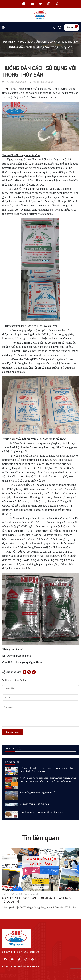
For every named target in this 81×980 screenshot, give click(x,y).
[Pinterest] (29, 672)
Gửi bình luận (13, 732)
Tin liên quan (41, 838)
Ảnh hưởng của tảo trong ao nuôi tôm (39, 792)
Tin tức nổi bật (13, 762)
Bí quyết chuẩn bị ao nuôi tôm (35, 804)
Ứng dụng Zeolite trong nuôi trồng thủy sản (41, 812)
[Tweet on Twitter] (34, 672)
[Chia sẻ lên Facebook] (25, 672)
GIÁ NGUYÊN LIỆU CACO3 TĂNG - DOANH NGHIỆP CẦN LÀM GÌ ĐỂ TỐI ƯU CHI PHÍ (46, 770)
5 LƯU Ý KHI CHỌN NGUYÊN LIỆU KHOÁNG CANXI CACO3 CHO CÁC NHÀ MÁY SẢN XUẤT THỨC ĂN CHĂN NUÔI (48, 780)
